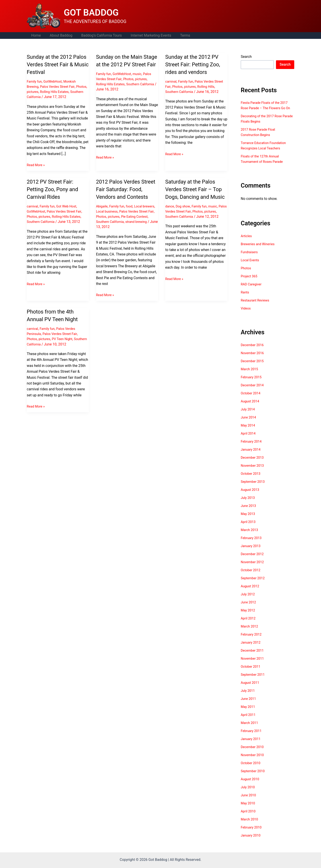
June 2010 (249, 800)
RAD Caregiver (252, 290)
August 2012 (251, 591)
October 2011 (251, 672)
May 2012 (249, 616)
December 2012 (253, 559)
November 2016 (253, 358)
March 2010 (250, 825)
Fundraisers (250, 257)
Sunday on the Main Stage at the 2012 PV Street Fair (123, 64)
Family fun (35, 81)
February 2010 (252, 833)
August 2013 (251, 495)
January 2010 (252, 841)
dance (170, 214)
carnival (171, 81)
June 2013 (249, 511)
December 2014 (253, 390)
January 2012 (252, 648)
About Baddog (58, 35)
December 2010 (253, 752)
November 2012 (253, 567)
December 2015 (253, 366)
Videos (246, 314)
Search (246, 57)
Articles (247, 241)
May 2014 (249, 431)
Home (35, 35)
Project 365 (250, 281)
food (132, 214)
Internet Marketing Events (145, 35)
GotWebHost (55, 81)
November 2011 (253, 664)
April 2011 (249, 720)
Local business (122, 219)
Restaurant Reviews (256, 306)
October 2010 (251, 768)
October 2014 (251, 398)
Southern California (42, 97)
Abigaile (102, 214)
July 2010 (248, 792)
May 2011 (249, 712)
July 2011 (248, 696)
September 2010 (254, 776)
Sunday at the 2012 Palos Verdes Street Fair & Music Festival (58, 64)
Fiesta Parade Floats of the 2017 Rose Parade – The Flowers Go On (266, 108)
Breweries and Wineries (259, 249)
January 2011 (252, 744)
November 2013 (253, 471)
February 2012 (252, 640)
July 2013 (248, 503)
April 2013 (249, 527)
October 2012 (251, 575)
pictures (46, 92)
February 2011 (252, 736)
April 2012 (249, 624)
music (141, 81)
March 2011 (250, 728)
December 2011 (253, 656)
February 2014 (252, 447)
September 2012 (254, 583)
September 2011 (254, 680)
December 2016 (253, 350)
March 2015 (250, 374)
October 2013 (251, 479)
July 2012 (248, 599)
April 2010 (249, 817)
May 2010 (249, 808)
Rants (245, 298)
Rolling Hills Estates (70, 92)
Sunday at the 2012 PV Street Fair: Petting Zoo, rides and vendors (195, 64)
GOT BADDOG (91, 13)
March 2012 (250, 632)
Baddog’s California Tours (97, 35)
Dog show (184, 214)
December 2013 (253, 463)
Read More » (37, 165)
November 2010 (253, 760)
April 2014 (249, 439)
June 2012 (249, 608)
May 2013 (249, 519)
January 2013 (252, 551)
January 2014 (252, 455)
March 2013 (250, 535)
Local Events (251, 265)
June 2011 (249, 704)
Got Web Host (70, 206)
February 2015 (252, 382)
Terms (177, 35)
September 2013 (254, 487)
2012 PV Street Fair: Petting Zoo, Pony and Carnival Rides (55, 189)
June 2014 (249, 423)
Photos (32, 92)
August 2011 (251, 688)
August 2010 (251, 784)
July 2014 (248, 415)
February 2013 (252, 543)
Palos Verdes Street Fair (60, 87)
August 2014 (251, 407)
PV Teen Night (65, 346)
